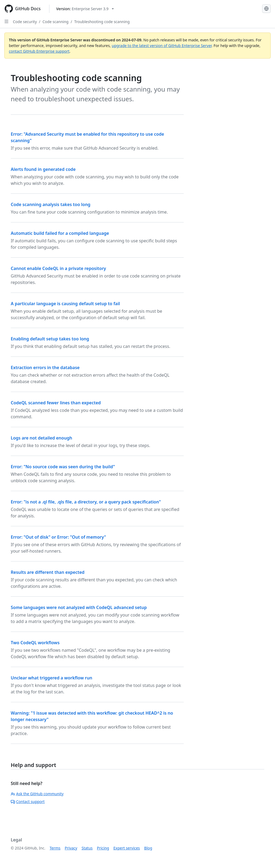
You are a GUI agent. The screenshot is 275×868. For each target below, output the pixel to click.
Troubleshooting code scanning (102, 22)
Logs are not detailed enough (41, 438)
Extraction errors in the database (45, 368)
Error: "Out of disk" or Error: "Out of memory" (58, 537)
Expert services (127, 848)
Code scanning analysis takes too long (51, 204)
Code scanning (55, 22)
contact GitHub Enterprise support (39, 51)
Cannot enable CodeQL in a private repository (58, 268)
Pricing (103, 848)
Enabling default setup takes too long (50, 339)
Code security (25, 22)
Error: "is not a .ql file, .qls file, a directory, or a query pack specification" (86, 502)
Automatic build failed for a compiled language (60, 233)
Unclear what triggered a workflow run (51, 678)
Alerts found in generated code (43, 169)
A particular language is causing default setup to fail (65, 304)
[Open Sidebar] (6, 21)
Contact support (28, 802)
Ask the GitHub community (37, 794)
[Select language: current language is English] (266, 9)
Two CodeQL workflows (35, 643)
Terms (55, 848)
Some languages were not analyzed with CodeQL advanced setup (79, 607)
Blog (148, 848)
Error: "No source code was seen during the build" (63, 467)
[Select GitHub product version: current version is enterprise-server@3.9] (85, 9)
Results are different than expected (48, 572)
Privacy (71, 848)
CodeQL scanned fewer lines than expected (56, 403)
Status (87, 848)
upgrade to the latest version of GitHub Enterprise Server (162, 46)
